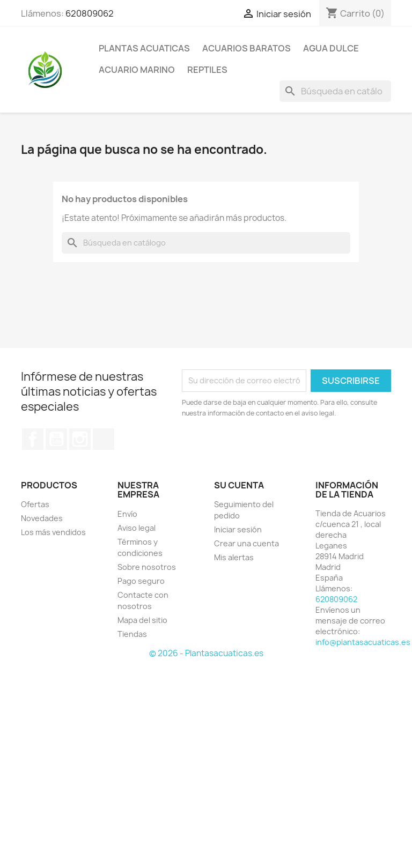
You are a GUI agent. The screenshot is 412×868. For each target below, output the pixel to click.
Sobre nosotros (147, 567)
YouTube (56, 439)
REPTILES (207, 70)
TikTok (104, 439)
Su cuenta (239, 485)
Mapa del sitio (142, 620)
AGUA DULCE (331, 48)
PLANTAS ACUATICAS (144, 48)
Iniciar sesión (238, 529)
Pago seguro (141, 581)
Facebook (33, 439)
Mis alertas (234, 557)
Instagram (80, 439)
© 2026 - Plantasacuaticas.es (206, 653)
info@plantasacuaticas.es (363, 642)
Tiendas (132, 634)
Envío (127, 514)
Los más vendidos (53, 532)
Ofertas (35, 504)
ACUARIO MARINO (137, 70)
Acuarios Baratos (247, 48)
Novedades (42, 518)
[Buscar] (335, 91)
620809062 (90, 13)
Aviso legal (137, 528)
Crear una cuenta (247, 543)
